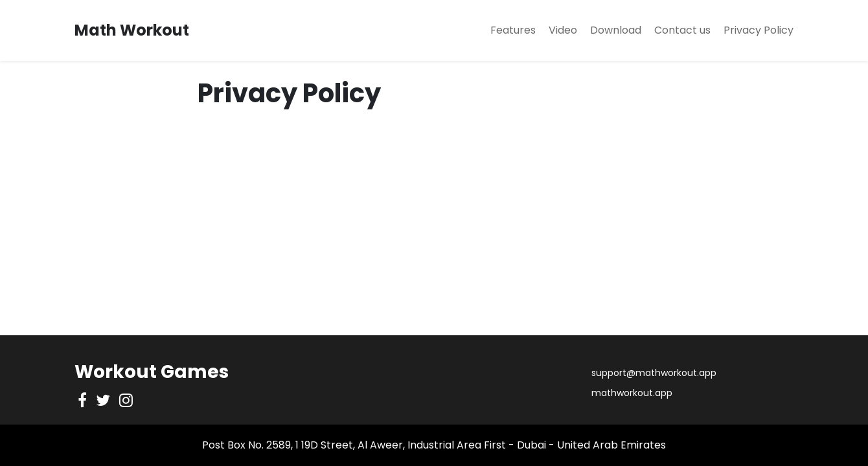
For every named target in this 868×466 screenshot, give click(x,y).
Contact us (682, 30)
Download (616, 30)
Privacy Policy (759, 30)
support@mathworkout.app (654, 373)
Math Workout (132, 30)
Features (513, 30)
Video (563, 30)
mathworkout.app (632, 393)
